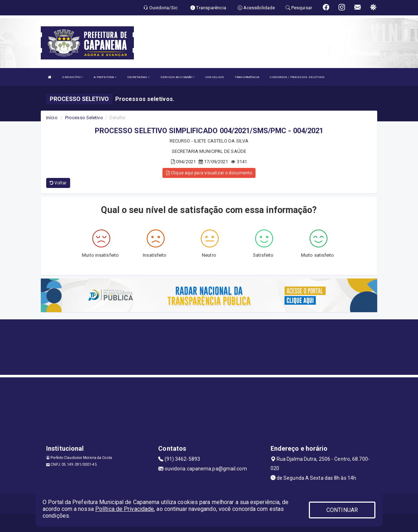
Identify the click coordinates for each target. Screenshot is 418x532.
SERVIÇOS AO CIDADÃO (178, 77)
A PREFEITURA (105, 77)
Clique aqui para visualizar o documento (209, 173)
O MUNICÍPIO (73, 77)
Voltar (58, 183)
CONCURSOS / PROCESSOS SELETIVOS (297, 77)
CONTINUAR (342, 510)
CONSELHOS (215, 77)
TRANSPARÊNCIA (247, 77)
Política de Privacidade (125, 509)
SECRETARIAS (138, 77)
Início (52, 118)
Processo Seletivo (84, 118)
